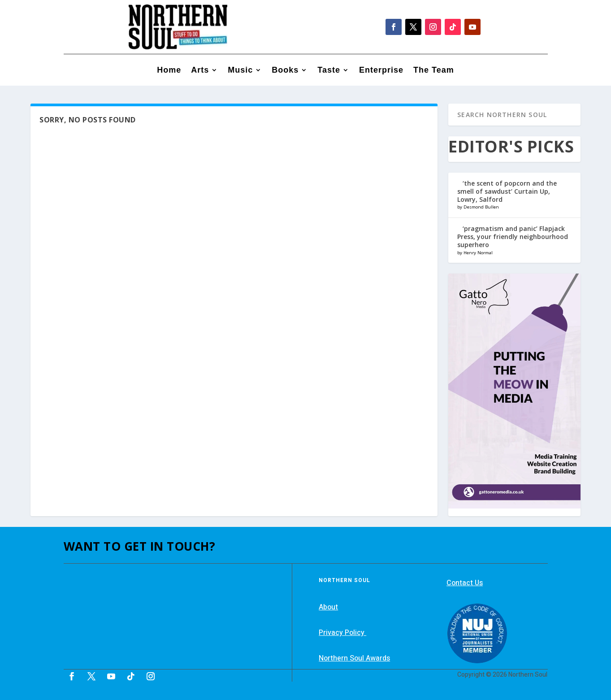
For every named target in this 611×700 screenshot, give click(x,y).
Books (285, 71)
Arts (200, 71)
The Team (434, 71)
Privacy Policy (342, 633)
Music (240, 71)
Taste (329, 71)
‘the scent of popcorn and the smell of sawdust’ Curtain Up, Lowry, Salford (507, 191)
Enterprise (381, 71)
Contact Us (465, 583)
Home (169, 71)
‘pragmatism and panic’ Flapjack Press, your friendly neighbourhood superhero (513, 237)
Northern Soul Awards (354, 658)
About (328, 607)
